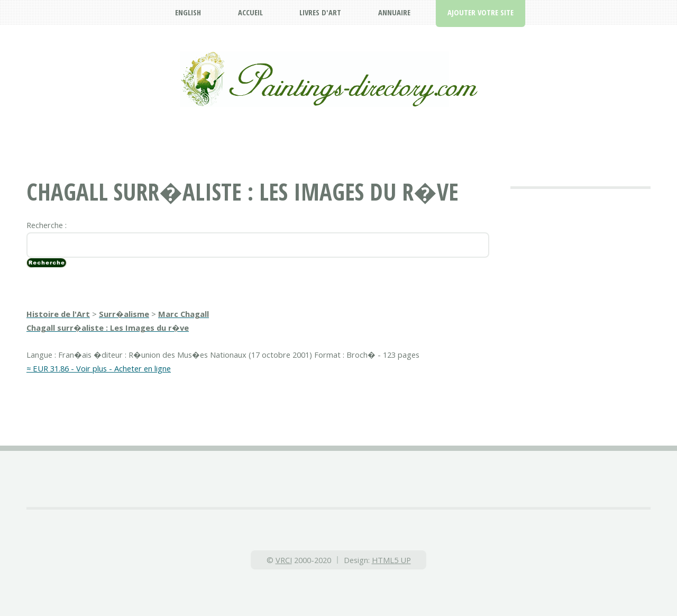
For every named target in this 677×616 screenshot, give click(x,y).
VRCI (284, 560)
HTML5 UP (391, 560)
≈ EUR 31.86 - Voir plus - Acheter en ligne (99, 368)
